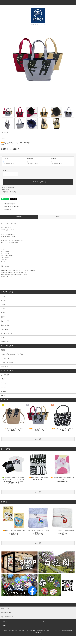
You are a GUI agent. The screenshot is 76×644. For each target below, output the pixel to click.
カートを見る (42, 621)
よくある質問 (5, 375)
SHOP (3, 396)
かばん (8, 133)
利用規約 (4, 391)
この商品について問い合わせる (9, 207)
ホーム (3, 133)
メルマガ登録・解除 (66, 630)
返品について (6, 190)
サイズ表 (4, 383)
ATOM (39, 632)
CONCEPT (4, 387)
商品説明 (19, 217)
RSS (36, 632)
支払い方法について (13, 630)
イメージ (57, 217)
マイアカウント (5, 621)
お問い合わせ (4, 625)
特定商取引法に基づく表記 (9, 192)
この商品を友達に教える (8, 204)
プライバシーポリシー (56, 630)
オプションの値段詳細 (8, 188)
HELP (3, 379)
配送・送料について (24, 630)
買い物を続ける (5, 209)
